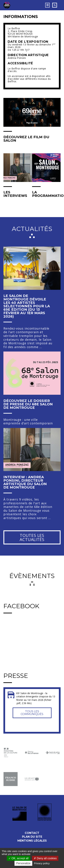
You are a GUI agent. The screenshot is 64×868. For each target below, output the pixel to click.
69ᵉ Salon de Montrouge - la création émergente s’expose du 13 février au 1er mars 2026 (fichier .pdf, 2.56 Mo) (36, 698)
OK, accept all (19, 858)
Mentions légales (32, 841)
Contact (32, 833)
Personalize (23, 863)
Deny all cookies (45, 858)
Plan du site (32, 837)
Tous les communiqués (32, 713)
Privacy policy (42, 863)
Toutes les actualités (32, 537)
